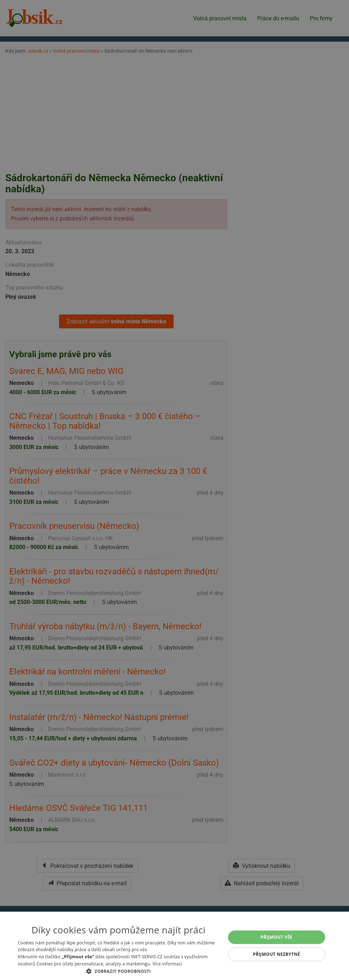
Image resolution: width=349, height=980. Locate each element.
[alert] (174, 490)
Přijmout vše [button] (277, 937)
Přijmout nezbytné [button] (277, 954)
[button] (118, 971)
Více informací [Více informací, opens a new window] (167, 964)
